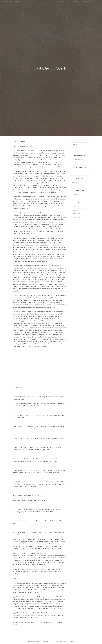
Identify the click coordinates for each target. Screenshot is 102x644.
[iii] (34, 233)
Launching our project (78, 160)
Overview (79, 5)
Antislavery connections (11, 2)
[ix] (23, 342)
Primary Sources (93, 5)
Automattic (69, 641)
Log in (74, 207)
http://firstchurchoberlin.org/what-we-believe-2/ (30, 555)
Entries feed (75, 210)
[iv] (14, 569)
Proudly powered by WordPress (39, 641)
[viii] (23, 321)
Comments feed (76, 214)
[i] (56, 192)
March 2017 (75, 182)
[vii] (53, 307)
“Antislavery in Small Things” (69, 2)
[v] (14, 282)
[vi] (18, 291)
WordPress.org (76, 217)
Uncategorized (76, 195)
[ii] (27, 208)
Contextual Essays (90, 2)
